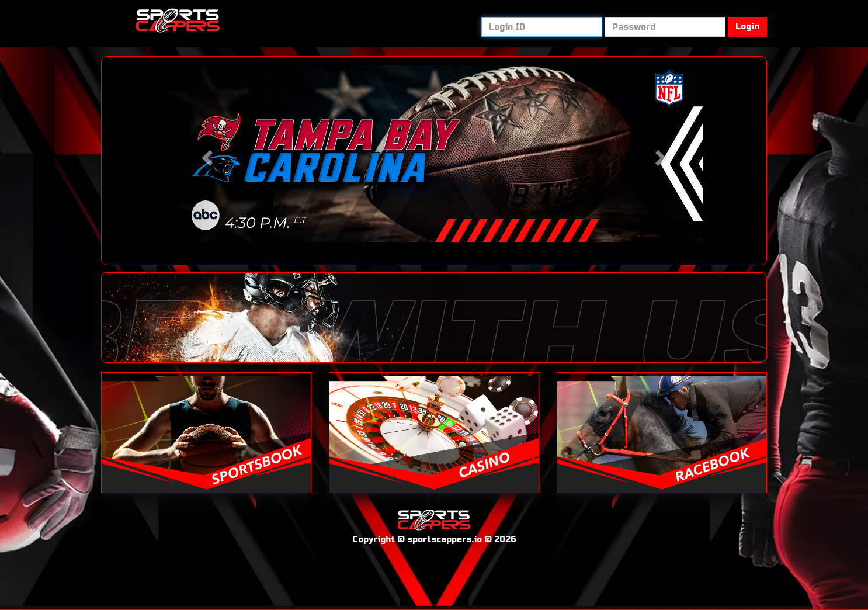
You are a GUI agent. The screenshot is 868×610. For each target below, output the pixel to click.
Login (747, 27)
